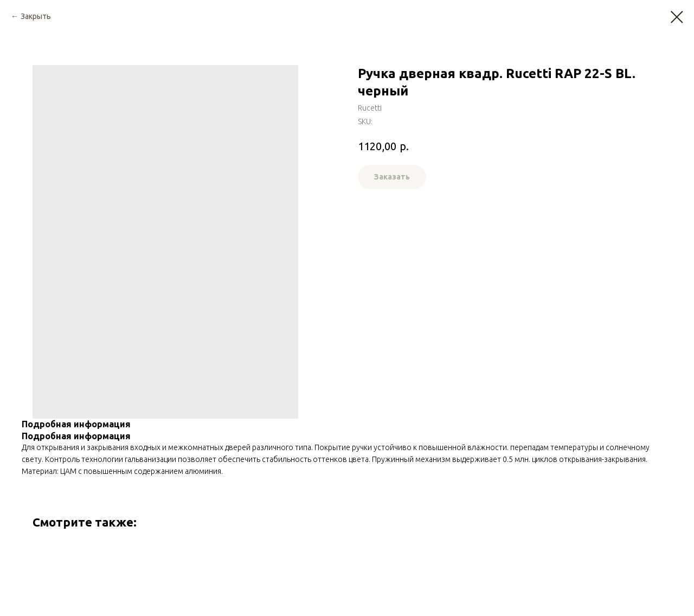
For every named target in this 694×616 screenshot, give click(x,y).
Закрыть (36, 16)
